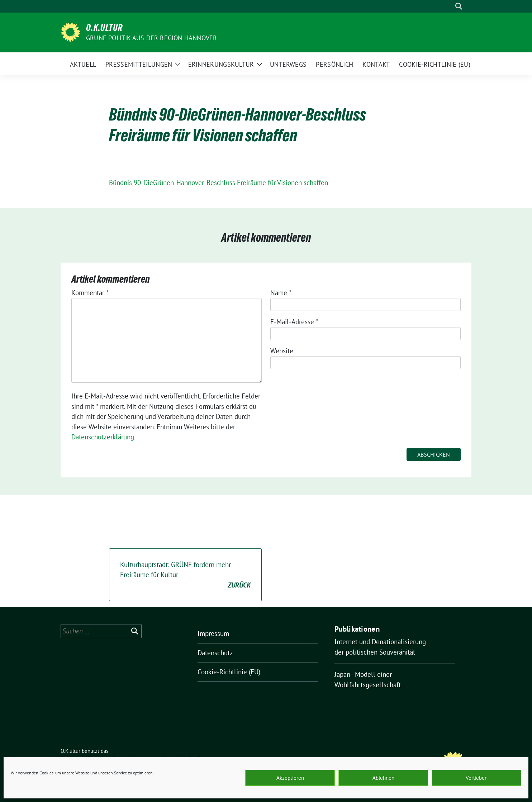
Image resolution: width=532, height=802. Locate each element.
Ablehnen (383, 778)
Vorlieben (477, 778)
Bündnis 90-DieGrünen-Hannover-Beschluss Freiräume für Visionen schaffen (218, 183)
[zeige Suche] (459, 6)
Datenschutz (215, 653)
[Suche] (448, 6)
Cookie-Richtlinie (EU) (229, 672)
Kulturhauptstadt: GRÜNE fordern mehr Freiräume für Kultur (185, 575)
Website (282, 351)
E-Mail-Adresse (294, 322)
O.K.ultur (104, 28)
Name (281, 293)
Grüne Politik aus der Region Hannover (151, 38)
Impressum (213, 633)
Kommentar (90, 293)
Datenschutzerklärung (103, 437)
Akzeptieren (290, 778)
